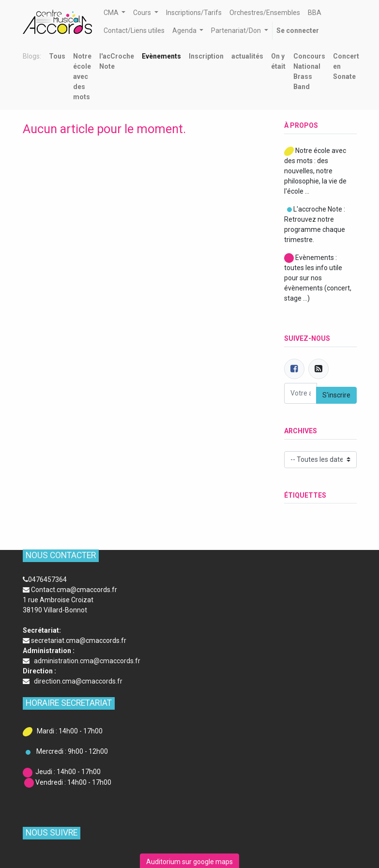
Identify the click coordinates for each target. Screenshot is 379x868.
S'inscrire (336, 395)
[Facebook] (294, 369)
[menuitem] (194, 13)
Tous (57, 56)
